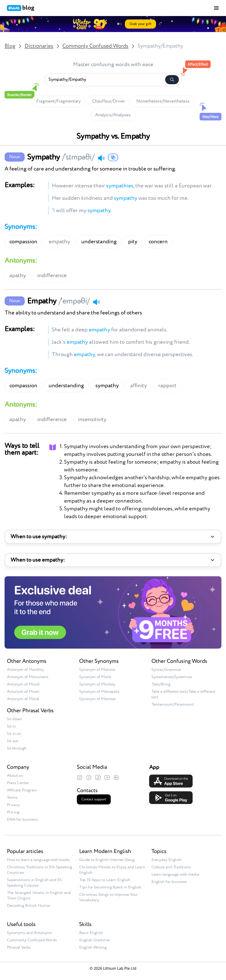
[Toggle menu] (216, 8)
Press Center (18, 783)
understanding (99, 242)
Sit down (14, 719)
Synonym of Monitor (97, 670)
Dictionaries (39, 46)
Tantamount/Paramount (173, 704)
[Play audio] (101, 158)
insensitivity (92, 420)
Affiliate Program (22, 790)
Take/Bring (161, 684)
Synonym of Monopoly (99, 692)
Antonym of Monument (28, 677)
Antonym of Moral (23, 699)
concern (158, 242)
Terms (12, 798)
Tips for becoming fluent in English (110, 887)
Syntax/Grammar (166, 670)
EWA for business (22, 820)
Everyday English (167, 860)
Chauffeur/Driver (109, 101)
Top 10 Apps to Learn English (105, 880)
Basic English (91, 933)
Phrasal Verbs (19, 948)
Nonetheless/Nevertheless (163, 101)
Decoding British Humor (29, 906)
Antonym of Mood (23, 684)
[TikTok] (98, 777)
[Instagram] (80, 777)
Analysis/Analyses (113, 115)
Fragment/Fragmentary (59, 101)
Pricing (13, 812)
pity (133, 242)
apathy (18, 276)
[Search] (172, 80)
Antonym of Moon (23, 692)
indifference (52, 276)
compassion (23, 242)
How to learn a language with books (38, 860)
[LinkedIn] (116, 777)
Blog (10, 46)
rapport (167, 386)
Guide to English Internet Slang (107, 860)
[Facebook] (89, 777)
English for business (169, 882)
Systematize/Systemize (172, 677)
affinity (139, 386)
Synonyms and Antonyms (29, 933)
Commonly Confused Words (95, 46)
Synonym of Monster (98, 699)
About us (15, 776)
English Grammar (95, 940)
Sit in (11, 726)
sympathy (107, 386)
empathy (59, 242)
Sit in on (14, 734)
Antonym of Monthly (25, 670)
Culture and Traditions (171, 867)
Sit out (13, 741)
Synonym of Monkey (97, 684)
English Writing (93, 948)
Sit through (17, 748)
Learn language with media (175, 874)
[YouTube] (107, 777)
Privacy (13, 805)
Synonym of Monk (95, 677)
